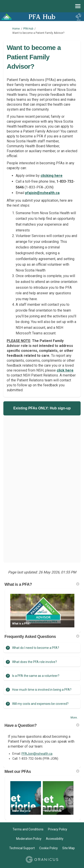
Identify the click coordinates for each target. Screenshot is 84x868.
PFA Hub (28, 29)
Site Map (69, 848)
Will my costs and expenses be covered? (40, 704)
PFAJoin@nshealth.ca (37, 754)
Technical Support (22, 848)
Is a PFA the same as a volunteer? (36, 676)
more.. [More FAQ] (74, 718)
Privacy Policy (58, 829)
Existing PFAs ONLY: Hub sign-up (42, 408)
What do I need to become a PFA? (36, 648)
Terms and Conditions (28, 829)
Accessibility (55, 839)
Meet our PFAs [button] (42, 772)
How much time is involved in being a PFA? (42, 690)
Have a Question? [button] (42, 725)
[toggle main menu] (78, 6)
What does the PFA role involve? (34, 662)
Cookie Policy (48, 848)
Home (16, 29)
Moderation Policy (29, 839)
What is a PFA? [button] (42, 584)
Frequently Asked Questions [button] (42, 637)
